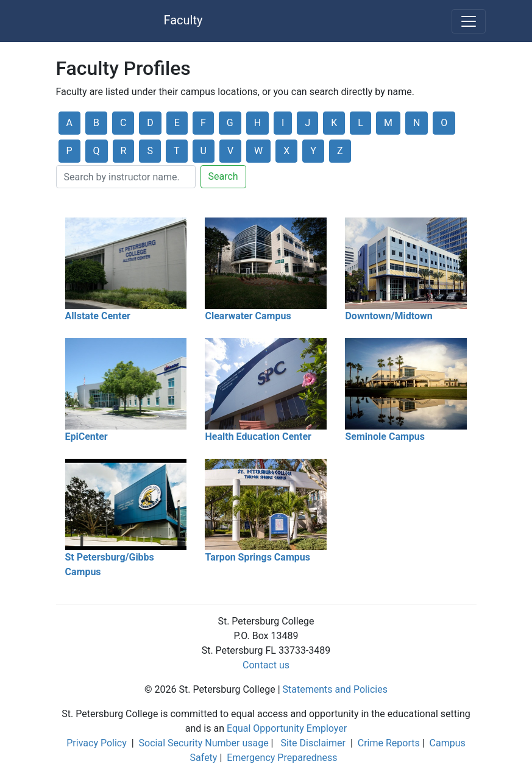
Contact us (266, 665)
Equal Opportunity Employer (287, 728)
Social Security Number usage (204, 743)
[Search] (126, 177)
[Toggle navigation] (469, 21)
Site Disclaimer (313, 743)
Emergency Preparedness (282, 758)
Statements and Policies (335, 689)
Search (223, 176)
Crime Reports (389, 743)
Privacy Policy (97, 743)
